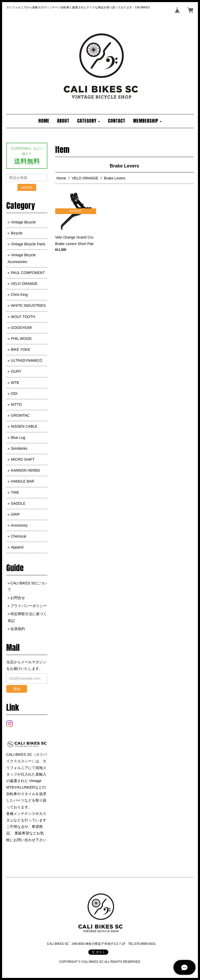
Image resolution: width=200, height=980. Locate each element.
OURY (16, 371)
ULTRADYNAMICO (27, 360)
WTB (15, 383)
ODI (14, 394)
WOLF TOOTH (23, 317)
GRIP (15, 514)
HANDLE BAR (23, 481)
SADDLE (18, 503)
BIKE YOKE (21, 349)
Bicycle (17, 233)
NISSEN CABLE (24, 426)
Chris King (19, 295)
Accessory (19, 525)
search (27, 187)
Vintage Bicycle (23, 222)
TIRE (15, 492)
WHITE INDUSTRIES (28, 305)
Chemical (18, 536)
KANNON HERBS (26, 470)
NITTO (16, 404)
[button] (89, 121)
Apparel (17, 547)
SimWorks (19, 448)
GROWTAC (20, 415)
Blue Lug (18, 438)
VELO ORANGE (85, 178)
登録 (17, 689)
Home (61, 178)
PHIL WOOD (21, 339)
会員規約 (18, 629)
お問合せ (18, 598)
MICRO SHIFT (23, 459)
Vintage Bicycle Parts (28, 244)
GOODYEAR (21, 328)
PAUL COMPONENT (28, 273)
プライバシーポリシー (29, 606)
